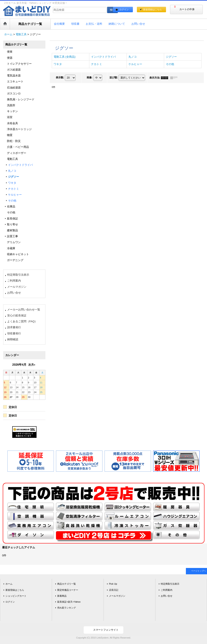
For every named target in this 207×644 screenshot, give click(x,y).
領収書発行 (14, 333)
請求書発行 (14, 327)
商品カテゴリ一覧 (67, 584)
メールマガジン (17, 287)
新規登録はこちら (153, 10)
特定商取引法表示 (18, 275)
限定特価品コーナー (68, 590)
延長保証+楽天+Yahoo (69, 602)
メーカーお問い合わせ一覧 (24, 310)
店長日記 (114, 590)
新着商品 (62, 596)
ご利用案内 (14, 281)
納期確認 (13, 339)
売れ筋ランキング (67, 608)
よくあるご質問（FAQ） (22, 321)
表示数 (60, 78)
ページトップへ (199, 571)
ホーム (9, 584)
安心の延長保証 (17, 315)
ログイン (124, 10)
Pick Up (113, 584)
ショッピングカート (16, 596)
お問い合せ (14, 293)
